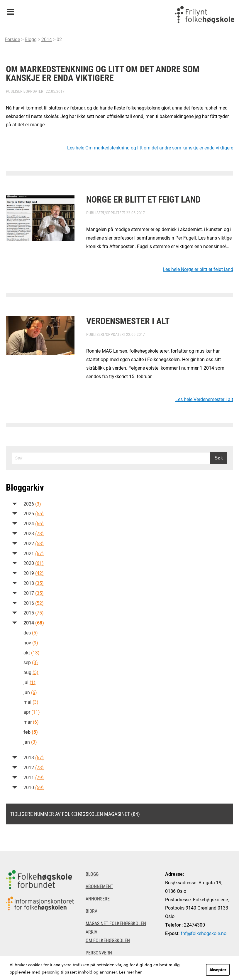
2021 (34, 553)
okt (32, 653)
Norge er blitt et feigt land (143, 199)
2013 (34, 757)
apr (32, 712)
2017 (34, 593)
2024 (34, 523)
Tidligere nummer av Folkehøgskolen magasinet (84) (75, 814)
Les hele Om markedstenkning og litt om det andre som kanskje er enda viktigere (150, 148)
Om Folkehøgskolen (108, 940)
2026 (32, 504)
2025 (34, 513)
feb (31, 732)
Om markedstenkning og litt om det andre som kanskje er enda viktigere (103, 73)
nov (31, 643)
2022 (34, 543)
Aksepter (218, 970)
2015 (34, 613)
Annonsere (98, 899)
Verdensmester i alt (128, 321)
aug (31, 672)
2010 (34, 787)
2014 (47, 39)
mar (31, 722)
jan (30, 742)
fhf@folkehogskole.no (204, 933)
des (31, 633)
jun (30, 692)
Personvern (99, 953)
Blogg (31, 39)
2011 (34, 777)
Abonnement (99, 886)
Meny (10, 10)
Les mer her (130, 972)
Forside (12, 39)
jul (29, 682)
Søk (219, 458)
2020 (34, 563)
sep (31, 662)
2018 (34, 583)
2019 (34, 573)
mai (31, 702)
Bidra (91, 911)
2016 (34, 603)
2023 (34, 533)
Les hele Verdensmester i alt (204, 399)
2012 (34, 767)
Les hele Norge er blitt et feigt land (198, 269)
